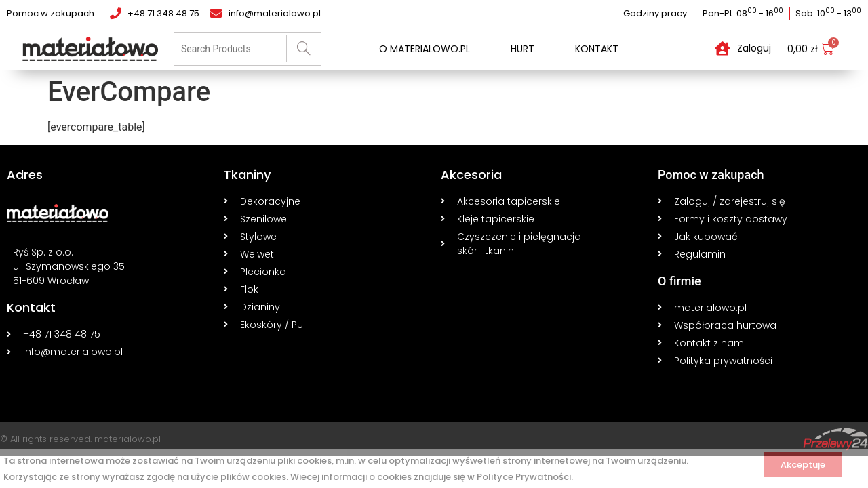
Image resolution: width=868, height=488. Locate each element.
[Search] (303, 49)
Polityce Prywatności (524, 477)
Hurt (522, 49)
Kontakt (597, 49)
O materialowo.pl (425, 49)
